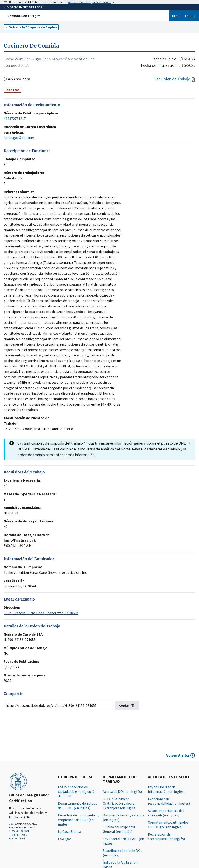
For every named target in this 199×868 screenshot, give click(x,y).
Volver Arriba (178, 755)
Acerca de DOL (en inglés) (122, 791)
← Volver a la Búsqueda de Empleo (31, 27)
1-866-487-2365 (18, 835)
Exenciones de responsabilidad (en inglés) (169, 801)
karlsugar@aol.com (19, 138)
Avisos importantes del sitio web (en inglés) (166, 813)
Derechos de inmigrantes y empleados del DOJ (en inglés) (79, 820)
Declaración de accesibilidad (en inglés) (166, 836)
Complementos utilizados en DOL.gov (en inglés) (168, 825)
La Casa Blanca (69, 831)
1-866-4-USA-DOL (19, 831)
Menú (176, 16)
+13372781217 (15, 119)
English (191, 16)
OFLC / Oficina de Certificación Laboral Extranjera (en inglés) (120, 803)
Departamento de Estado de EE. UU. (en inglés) (78, 806)
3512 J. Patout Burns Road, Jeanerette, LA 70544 (41, 613)
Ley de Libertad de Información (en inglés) (166, 789)
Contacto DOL (17, 838)
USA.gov (64, 839)
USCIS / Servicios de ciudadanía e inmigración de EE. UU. (77, 791)
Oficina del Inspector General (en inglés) (119, 829)
